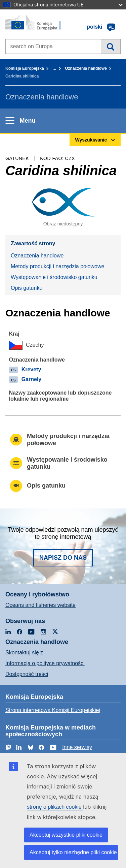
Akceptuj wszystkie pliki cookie (66, 835)
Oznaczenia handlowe (86, 68)
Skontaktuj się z (24, 653)
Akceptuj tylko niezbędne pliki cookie (73, 852)
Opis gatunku (27, 288)
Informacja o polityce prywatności (45, 663)
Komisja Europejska (25, 68)
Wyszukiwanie (111, 46)
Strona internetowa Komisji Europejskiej (53, 710)
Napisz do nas (63, 558)
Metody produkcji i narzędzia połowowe (57, 266)
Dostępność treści (27, 674)
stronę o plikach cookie (55, 807)
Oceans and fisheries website (40, 605)
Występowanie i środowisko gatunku (54, 277)
